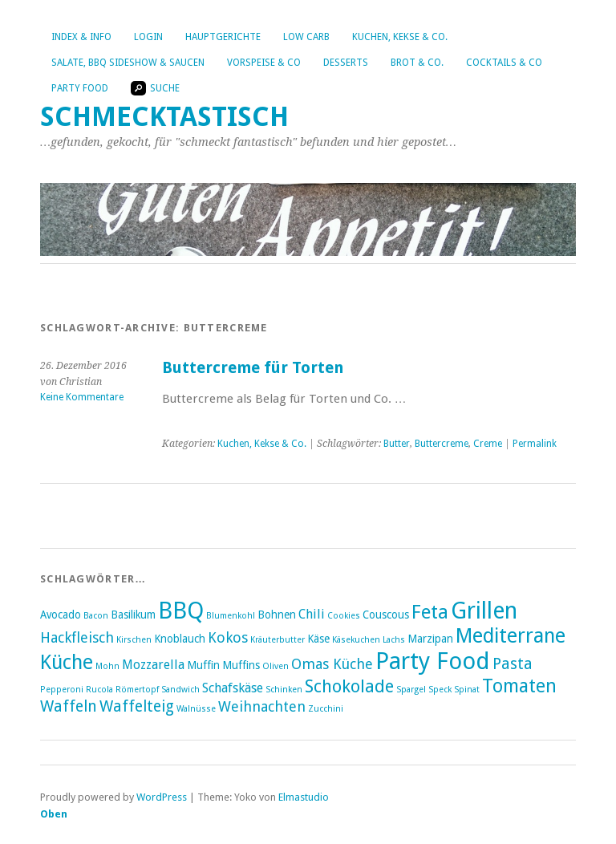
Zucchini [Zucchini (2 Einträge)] (326, 709)
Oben (54, 814)
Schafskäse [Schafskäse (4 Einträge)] (233, 688)
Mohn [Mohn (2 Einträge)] (107, 666)
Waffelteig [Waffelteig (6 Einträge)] (137, 706)
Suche (155, 88)
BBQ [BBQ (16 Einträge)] (181, 611)
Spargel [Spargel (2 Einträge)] (411, 690)
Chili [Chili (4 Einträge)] (312, 614)
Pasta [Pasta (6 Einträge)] (513, 664)
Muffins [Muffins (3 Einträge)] (241, 665)
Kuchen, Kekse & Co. (400, 37)
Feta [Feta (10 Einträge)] (430, 612)
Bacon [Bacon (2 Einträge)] (96, 616)
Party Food (80, 88)
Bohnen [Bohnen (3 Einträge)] (277, 615)
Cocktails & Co (504, 63)
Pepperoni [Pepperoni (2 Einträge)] (62, 690)
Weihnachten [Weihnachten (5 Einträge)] (262, 706)
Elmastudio (304, 797)
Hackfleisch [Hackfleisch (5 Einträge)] (77, 637)
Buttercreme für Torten (253, 368)
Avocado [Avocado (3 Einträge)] (61, 615)
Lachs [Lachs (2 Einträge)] (394, 640)
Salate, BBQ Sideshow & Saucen (128, 63)
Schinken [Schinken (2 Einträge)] (284, 690)
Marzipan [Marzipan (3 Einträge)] (430, 639)
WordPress (162, 797)
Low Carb (306, 37)
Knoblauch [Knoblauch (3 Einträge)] (180, 639)
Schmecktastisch (164, 117)
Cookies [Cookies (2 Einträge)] (344, 616)
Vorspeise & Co (264, 63)
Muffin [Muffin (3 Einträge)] (203, 665)
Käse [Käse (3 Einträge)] (318, 639)
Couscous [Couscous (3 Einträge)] (386, 615)
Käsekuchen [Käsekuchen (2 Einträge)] (356, 640)
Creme (488, 444)
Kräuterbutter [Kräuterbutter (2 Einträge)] (278, 640)
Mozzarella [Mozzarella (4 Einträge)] (153, 665)
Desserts (346, 63)
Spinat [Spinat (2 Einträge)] (467, 690)
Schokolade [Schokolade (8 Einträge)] (349, 686)
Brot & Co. (417, 63)
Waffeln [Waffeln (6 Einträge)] (69, 706)
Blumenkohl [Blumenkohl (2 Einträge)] (231, 616)
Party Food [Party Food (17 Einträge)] (433, 661)
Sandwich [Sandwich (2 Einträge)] (180, 690)
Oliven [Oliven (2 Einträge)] (276, 666)
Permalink (535, 444)
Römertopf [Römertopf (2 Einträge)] (137, 690)
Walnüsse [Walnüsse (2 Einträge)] (196, 709)
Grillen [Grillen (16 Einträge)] (484, 611)
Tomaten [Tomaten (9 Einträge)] (519, 686)
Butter (397, 444)
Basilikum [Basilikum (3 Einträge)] (133, 615)
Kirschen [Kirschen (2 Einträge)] (134, 640)
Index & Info (81, 37)
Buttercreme (442, 444)
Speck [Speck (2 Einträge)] (440, 690)
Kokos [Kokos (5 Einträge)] (228, 637)
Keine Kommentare (82, 397)
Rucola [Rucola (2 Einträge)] (99, 690)
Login (148, 37)
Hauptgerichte (223, 37)
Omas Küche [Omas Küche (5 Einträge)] (332, 664)
